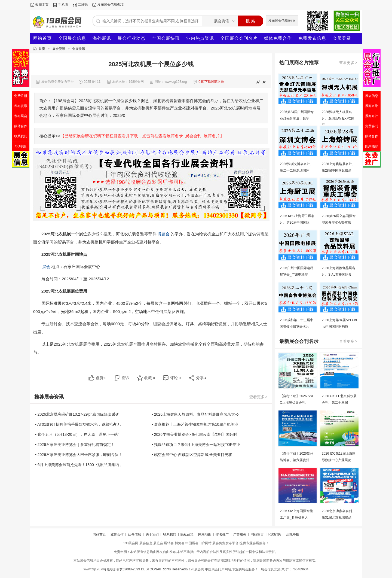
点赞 (101, 378)
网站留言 (257, 534)
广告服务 (240, 534)
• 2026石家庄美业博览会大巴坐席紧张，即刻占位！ (79, 455)
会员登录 (342, 38)
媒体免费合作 (278, 38)
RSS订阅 (275, 534)
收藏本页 (42, 5)
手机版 (63, 5)
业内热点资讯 (200, 38)
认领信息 (134, 534)
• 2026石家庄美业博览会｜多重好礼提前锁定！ (75, 445)
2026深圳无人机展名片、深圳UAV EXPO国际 (338, 118)
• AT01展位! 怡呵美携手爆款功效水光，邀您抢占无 (78, 424)
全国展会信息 (72, 38)
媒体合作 (117, 534)
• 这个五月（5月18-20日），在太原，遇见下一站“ (77, 434)
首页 (42, 49)
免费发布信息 (312, 38)
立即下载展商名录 (211, 82)
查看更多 (259, 397)
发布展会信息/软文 (111, 5)
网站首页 (42, 38)
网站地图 (205, 534)
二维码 (83, 5)
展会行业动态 (131, 38)
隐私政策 (187, 534)
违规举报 (293, 534)
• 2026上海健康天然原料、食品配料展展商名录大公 (195, 414)
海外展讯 (102, 38)
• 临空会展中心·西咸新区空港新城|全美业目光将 (192, 455)
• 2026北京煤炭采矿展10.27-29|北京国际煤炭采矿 (77, 414)
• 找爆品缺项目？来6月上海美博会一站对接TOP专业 (196, 445)
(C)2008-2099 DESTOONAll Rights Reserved (153, 569)
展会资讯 (59, 49)
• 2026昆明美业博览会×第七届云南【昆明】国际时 (194, 434)
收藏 (150, 378)
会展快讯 (79, 49)
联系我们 (170, 534)
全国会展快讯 (166, 38)
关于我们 (152, 534)
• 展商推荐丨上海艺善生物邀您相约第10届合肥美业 (195, 424)
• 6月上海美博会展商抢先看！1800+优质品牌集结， (79, 465)
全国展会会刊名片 (239, 38)
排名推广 (222, 534)
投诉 (125, 378)
